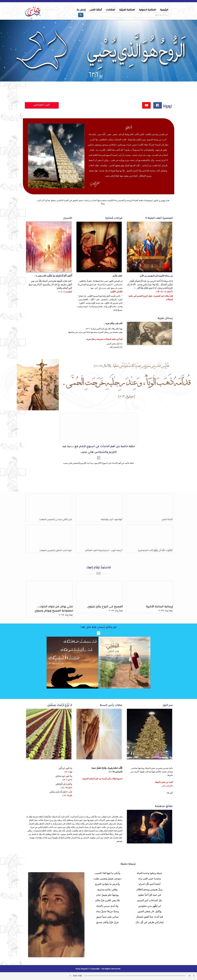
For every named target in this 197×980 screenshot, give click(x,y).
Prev (5, 59)
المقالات (110, 10)
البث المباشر (42, 105)
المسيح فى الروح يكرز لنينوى (105, 607)
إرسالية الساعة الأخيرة (159, 607)
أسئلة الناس (96, 10)
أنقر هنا (170, 793)
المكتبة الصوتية (147, 10)
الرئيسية (164, 10)
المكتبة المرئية (127, 10)
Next (192, 59)
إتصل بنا (81, 10)
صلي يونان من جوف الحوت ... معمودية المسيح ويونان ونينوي (54, 609)
